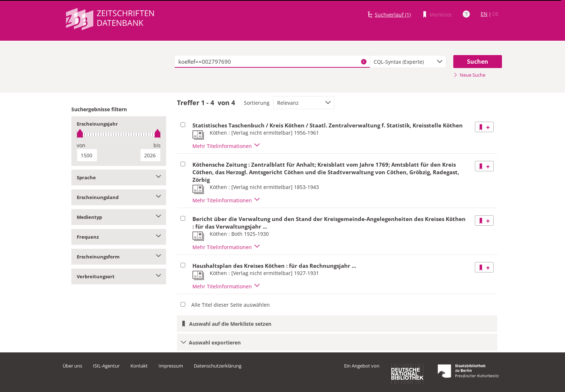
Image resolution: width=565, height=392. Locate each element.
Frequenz (119, 237)
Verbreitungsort (119, 276)
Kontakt (139, 366)
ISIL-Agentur (106, 366)
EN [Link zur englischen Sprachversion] (484, 14)
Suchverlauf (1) (393, 15)
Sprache (119, 177)
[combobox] (408, 62)
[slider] (119, 134)
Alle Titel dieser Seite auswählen (231, 305)
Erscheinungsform (119, 257)
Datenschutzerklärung (218, 366)
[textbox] (272, 62)
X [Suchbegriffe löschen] (364, 62)
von (81, 145)
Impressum (171, 366)
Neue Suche (469, 75)
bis (157, 145)
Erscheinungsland (119, 197)
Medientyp (119, 217)
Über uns (72, 366)
